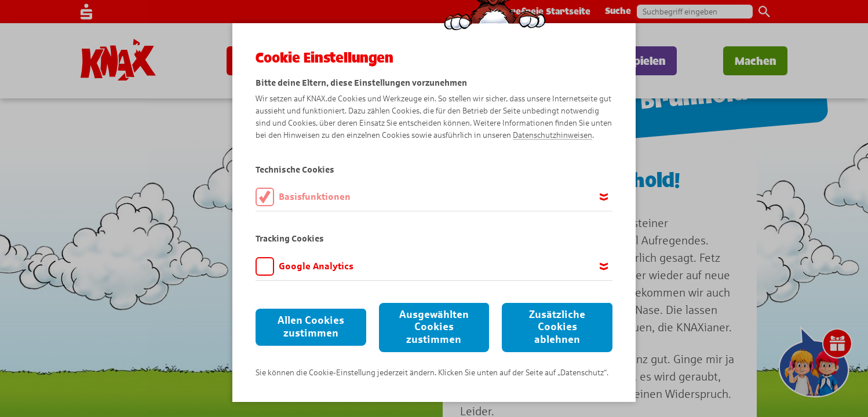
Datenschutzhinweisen (552, 135)
